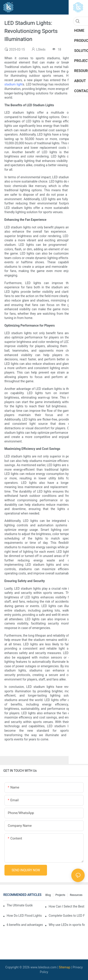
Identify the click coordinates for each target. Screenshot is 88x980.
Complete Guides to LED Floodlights (67, 916)
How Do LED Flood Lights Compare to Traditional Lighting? (25, 916)
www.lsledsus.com (44, 967)
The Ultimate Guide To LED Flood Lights (20, 905)
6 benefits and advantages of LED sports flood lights (25, 925)
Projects (60, 895)
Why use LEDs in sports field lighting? (67, 925)
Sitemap (64, 967)
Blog (48, 895)
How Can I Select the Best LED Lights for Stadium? (67, 906)
